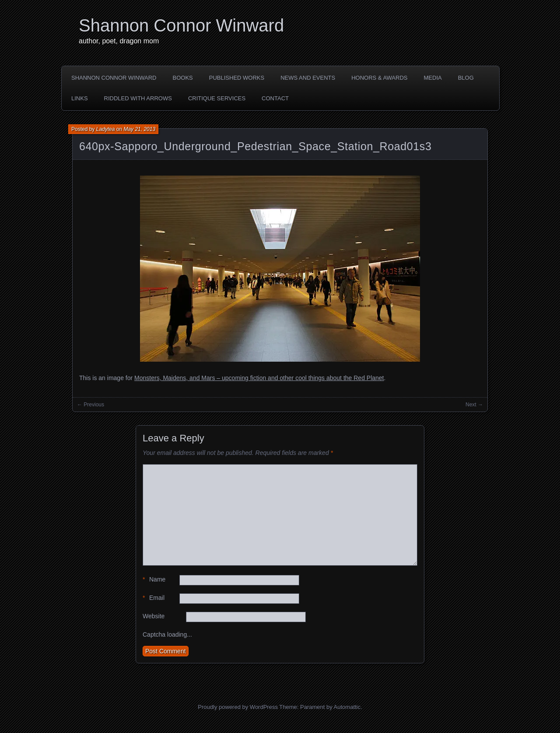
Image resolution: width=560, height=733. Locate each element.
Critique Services (217, 98)
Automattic (347, 707)
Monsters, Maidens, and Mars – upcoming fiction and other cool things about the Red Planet (259, 378)
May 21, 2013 (139, 129)
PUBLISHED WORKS (237, 78)
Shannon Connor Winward (181, 25)
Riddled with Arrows (138, 98)
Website (154, 616)
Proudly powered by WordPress (238, 707)
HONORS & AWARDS (379, 78)
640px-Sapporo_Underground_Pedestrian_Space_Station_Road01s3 (255, 146)
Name (154, 580)
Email (154, 598)
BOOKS (183, 78)
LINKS (80, 98)
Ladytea (106, 129)
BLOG (466, 78)
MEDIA (433, 78)
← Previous (91, 405)
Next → (474, 405)
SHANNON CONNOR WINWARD (114, 78)
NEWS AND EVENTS (308, 78)
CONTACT (275, 98)
